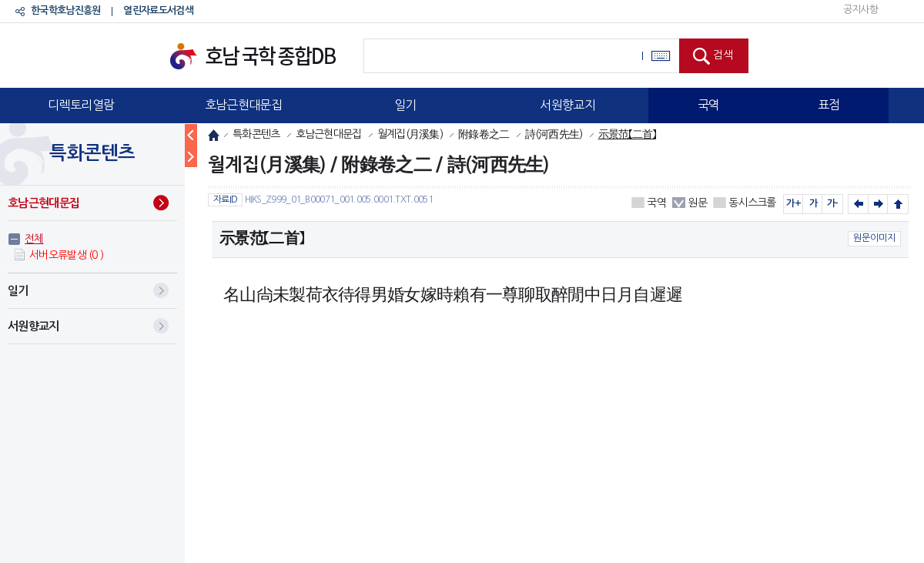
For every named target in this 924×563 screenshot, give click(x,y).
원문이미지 (874, 238)
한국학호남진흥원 (65, 10)
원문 (697, 203)
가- (833, 203)
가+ (793, 203)
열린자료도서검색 (158, 10)
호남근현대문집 (243, 105)
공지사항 (860, 10)
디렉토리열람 (81, 105)
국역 (709, 105)
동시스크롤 (752, 203)
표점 (829, 105)
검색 (723, 55)
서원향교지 (567, 105)
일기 (405, 105)
